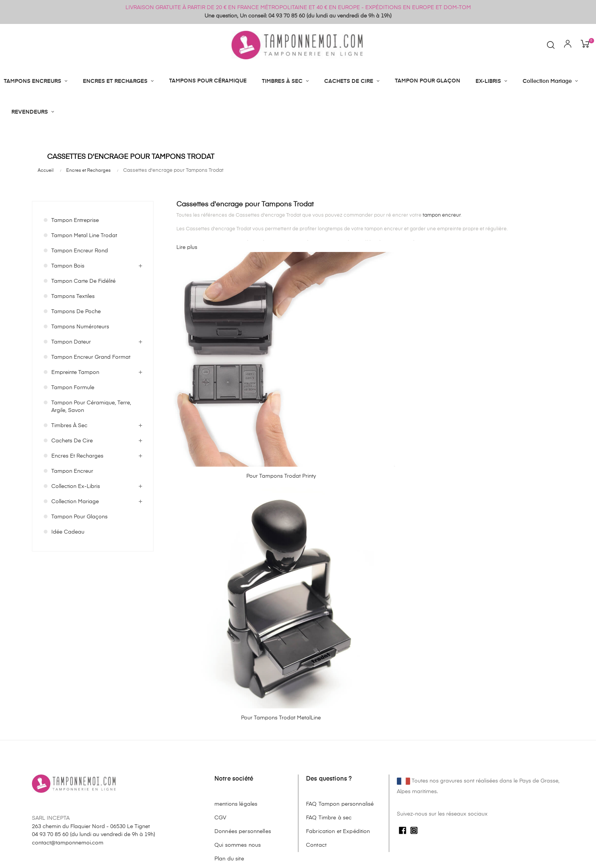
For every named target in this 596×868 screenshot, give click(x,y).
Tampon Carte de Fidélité (83, 281)
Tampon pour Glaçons (79, 517)
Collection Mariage (75, 502)
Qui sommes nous (238, 680)
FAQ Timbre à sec (329, 652)
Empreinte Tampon (75, 372)
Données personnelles (243, 666)
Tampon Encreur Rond (80, 251)
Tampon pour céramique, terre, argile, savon (91, 407)
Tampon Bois (68, 266)
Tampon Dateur (71, 342)
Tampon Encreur (72, 471)
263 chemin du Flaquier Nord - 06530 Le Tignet (91, 661)
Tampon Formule (73, 388)
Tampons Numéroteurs (80, 327)
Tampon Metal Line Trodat (84, 236)
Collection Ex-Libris (76, 486)
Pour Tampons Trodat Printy (213, 344)
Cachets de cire (72, 441)
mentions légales (236, 638)
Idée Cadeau (68, 532)
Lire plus (187, 247)
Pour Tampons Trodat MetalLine (315, 347)
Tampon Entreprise (75, 220)
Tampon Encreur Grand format (91, 357)
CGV (220, 652)
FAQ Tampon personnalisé (340, 638)
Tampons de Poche (76, 312)
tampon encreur (442, 215)
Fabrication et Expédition (338, 666)
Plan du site (229, 693)
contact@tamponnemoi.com (68, 677)
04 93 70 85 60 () (94, 669)
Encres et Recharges (77, 456)
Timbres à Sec (69, 426)
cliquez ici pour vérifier (365, 862)
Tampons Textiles (73, 296)
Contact (316, 680)
